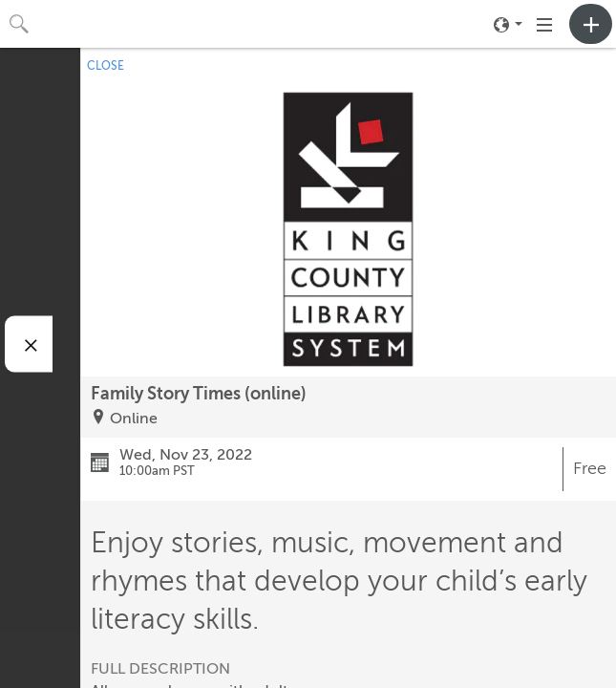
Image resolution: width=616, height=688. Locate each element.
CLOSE (106, 66)
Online (134, 419)
